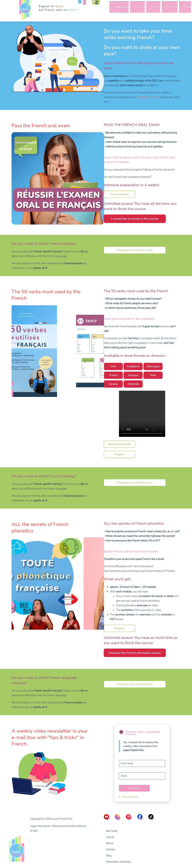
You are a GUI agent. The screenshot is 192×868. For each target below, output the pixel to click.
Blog (182, 9)
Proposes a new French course (135, 250)
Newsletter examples (118, 862)
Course (126, 9)
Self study (105, 9)
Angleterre (133, 366)
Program (119, 454)
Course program (119, 194)
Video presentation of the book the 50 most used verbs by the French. (142, 414)
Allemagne (153, 366)
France (113, 375)
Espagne (133, 375)
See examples (130, 797)
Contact (164, 9)
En (84, 2)
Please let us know (148, 97)
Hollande (133, 384)
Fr (80, 2)
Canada (113, 384)
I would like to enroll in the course (135, 219)
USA (113, 366)
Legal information (40, 826)
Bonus (145, 9)
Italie (153, 375)
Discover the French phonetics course (135, 653)
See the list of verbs (119, 444)
